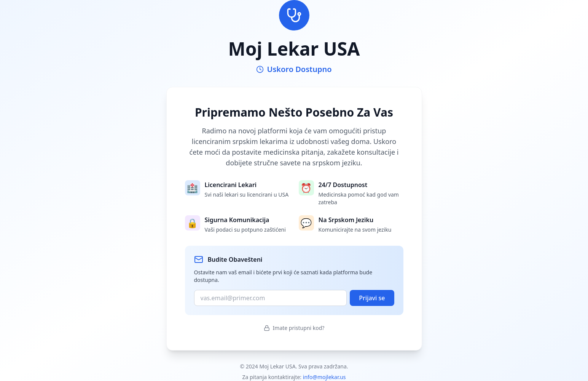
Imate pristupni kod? (294, 328)
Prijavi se (372, 298)
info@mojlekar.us (324, 377)
